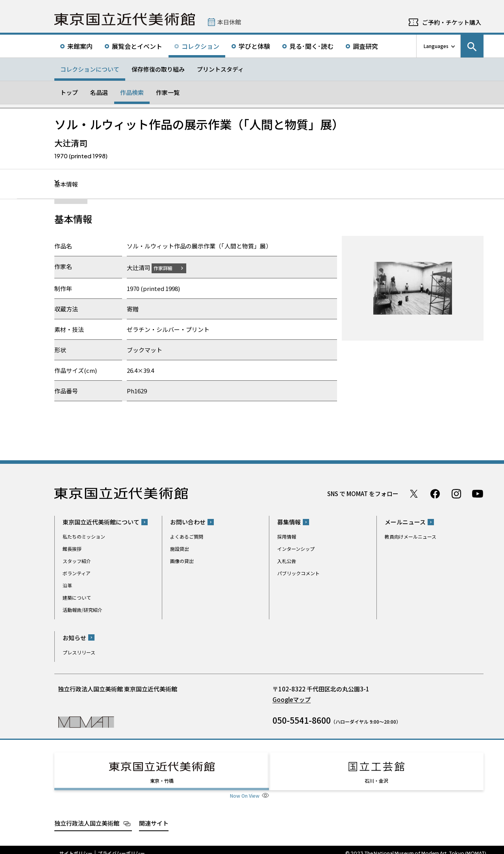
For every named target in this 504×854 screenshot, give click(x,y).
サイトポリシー (76, 846)
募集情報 (289, 522)
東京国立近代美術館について (101, 522)
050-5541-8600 (302, 720)
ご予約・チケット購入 (452, 22)
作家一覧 (168, 92)
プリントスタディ (220, 69)
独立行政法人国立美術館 (87, 816)
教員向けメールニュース (410, 536)
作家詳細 (168, 268)
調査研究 (365, 46)
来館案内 (80, 46)
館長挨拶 (72, 549)
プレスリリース (79, 652)
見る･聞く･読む (311, 46)
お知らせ (74, 637)
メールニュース (405, 522)
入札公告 (287, 561)
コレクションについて (90, 69)
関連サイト (154, 816)
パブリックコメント (298, 573)
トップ (69, 92)
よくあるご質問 (187, 536)
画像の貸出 (182, 561)
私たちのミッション (84, 536)
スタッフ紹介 (77, 561)
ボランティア (77, 573)
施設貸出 (180, 549)
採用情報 (287, 536)
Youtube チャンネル (478, 493)
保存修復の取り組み (158, 69)
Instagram (456, 493)
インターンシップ (296, 549)
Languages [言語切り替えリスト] (436, 46)
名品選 (99, 92)
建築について (77, 597)
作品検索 (132, 92)
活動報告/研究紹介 (82, 610)
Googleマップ (292, 699)
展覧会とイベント (137, 46)
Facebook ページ (435, 493)
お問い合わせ (188, 522)
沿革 (67, 585)
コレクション (200, 46)
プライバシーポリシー (121, 846)
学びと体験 (254, 46)
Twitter (414, 493)
